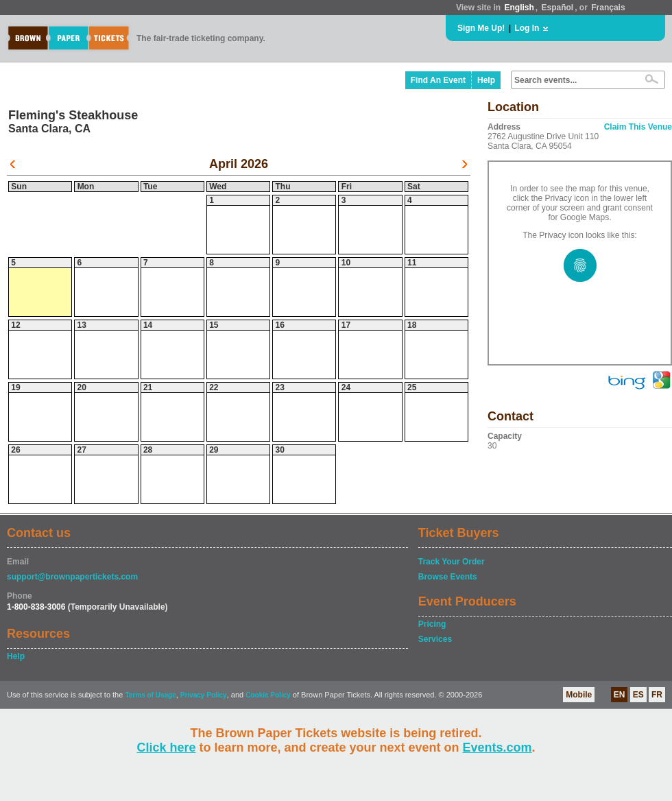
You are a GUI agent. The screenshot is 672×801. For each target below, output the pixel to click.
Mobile (579, 695)
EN (620, 695)
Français (608, 8)
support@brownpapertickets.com (72, 577)
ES (638, 695)
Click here (166, 748)
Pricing (432, 624)
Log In (527, 28)
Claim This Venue (638, 127)
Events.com (497, 748)
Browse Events (448, 577)
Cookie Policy (268, 695)
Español (558, 8)
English (519, 8)
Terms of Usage (150, 695)
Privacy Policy (204, 695)
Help (486, 80)
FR (657, 695)
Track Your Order (452, 562)
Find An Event (438, 80)
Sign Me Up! (481, 28)
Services (435, 639)
